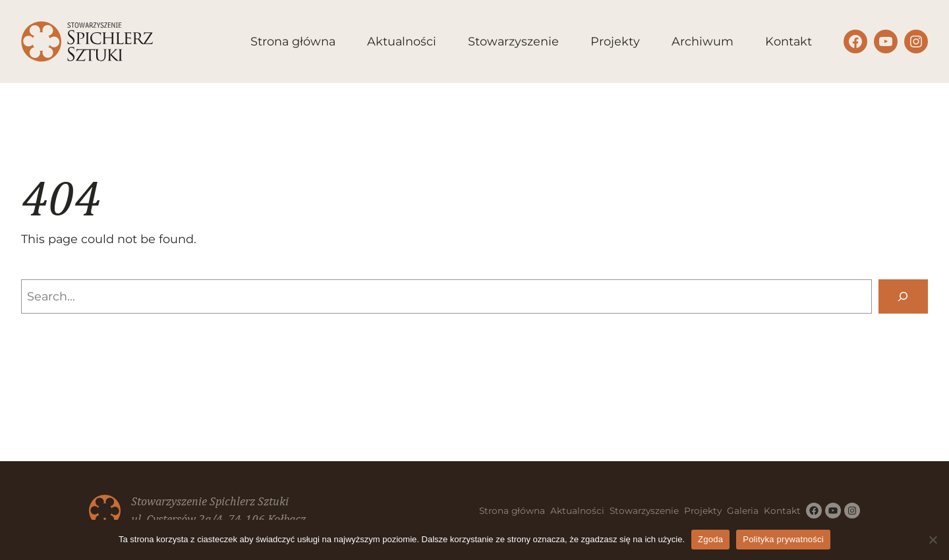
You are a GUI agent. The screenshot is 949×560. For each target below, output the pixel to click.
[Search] (903, 296)
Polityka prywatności (783, 539)
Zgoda (710, 539)
